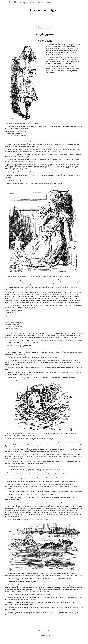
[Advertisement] (44, 18)
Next (49, 27)
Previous (41, 27)
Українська (27, 2)
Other (49, 2)
